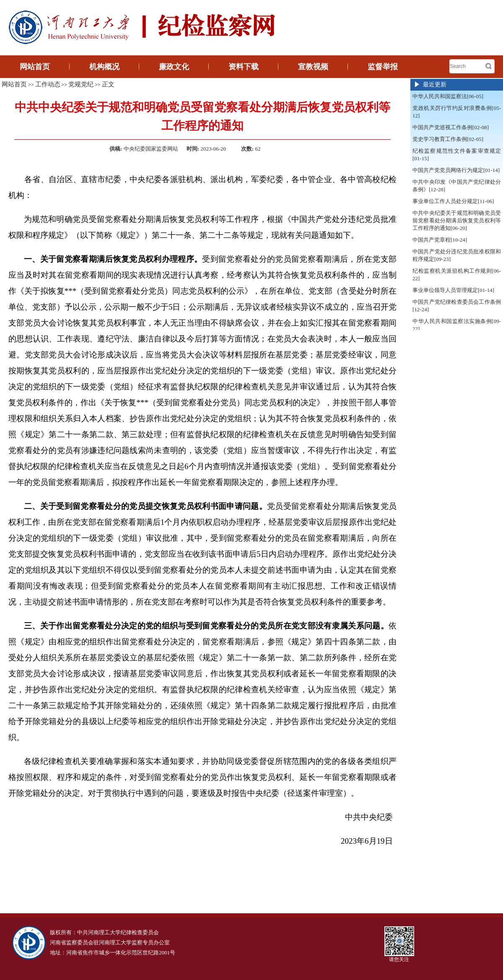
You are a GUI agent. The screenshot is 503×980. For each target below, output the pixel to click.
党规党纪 (81, 84)
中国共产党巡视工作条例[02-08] (451, 127)
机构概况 (104, 67)
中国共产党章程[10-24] (440, 240)
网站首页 (35, 67)
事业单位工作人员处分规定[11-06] (453, 201)
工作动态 (48, 84)
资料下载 (244, 67)
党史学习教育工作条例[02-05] (448, 139)
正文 (108, 84)
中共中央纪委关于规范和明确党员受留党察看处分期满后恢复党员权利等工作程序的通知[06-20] (457, 220)
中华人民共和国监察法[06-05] (448, 96)
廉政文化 (174, 67)
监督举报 (383, 67)
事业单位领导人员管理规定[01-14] (453, 290)
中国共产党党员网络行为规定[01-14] (456, 170)
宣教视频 (313, 67)
